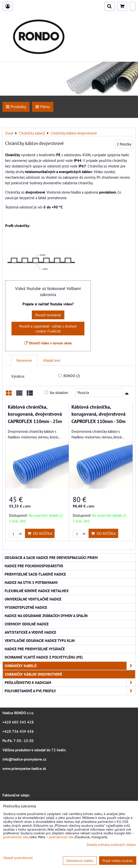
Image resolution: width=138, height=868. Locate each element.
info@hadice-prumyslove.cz (24, 759)
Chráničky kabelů (70, 666)
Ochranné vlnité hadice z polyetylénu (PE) (44, 657)
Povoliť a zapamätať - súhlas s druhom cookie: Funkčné (48, 329)
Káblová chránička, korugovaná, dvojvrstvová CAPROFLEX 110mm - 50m (98, 414)
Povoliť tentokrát (48, 315)
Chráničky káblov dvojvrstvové (34, 674)
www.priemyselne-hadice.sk (24, 768)
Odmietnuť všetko (80, 861)
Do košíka (40, 533)
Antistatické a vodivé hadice (30, 632)
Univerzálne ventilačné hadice (33, 599)
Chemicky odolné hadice (27, 624)
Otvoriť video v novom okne (48, 343)
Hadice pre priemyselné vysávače (35, 649)
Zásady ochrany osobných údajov (111, 844)
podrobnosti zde (16, 837)
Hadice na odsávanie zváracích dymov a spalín (46, 616)
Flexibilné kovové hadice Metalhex (37, 591)
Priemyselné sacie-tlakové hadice (35, 574)
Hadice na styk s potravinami (31, 582)
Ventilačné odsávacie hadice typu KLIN (40, 641)
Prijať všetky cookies (118, 861)
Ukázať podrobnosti (18, 858)
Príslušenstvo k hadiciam (70, 683)
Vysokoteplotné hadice (26, 607)
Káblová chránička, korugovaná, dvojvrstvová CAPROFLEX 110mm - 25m (35, 414)
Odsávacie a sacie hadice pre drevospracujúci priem (51, 558)
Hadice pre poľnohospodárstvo (34, 566)
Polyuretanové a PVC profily (70, 691)
